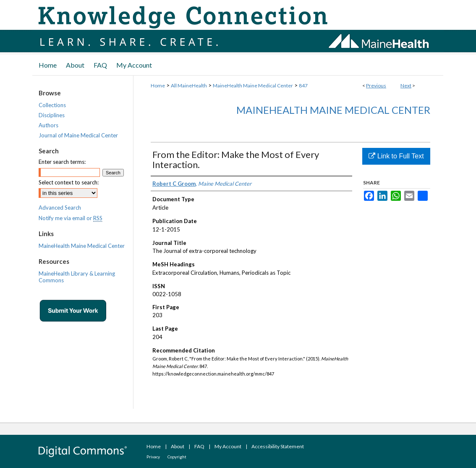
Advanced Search (60, 208)
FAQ (199, 446)
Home (158, 85)
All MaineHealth (189, 85)
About (178, 446)
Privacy (153, 457)
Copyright (177, 457)
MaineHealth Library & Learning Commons (77, 277)
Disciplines (52, 115)
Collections (52, 105)
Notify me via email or (71, 218)
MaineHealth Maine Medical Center (253, 85)
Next (406, 85)
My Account (228, 446)
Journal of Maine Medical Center (78, 135)
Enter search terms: (62, 162)
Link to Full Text (396, 156)
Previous (376, 85)
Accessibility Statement (278, 446)
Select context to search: (69, 182)
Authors (48, 125)
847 (303, 85)
